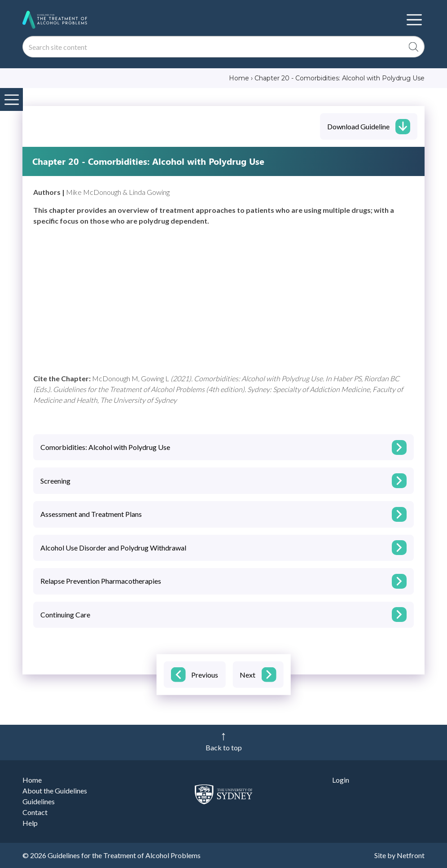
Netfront (411, 855)
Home (32, 780)
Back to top (224, 747)
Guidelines (39, 801)
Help (30, 823)
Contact (35, 812)
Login (341, 780)
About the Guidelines (55, 791)
